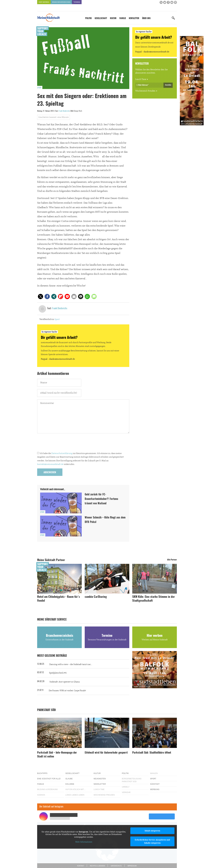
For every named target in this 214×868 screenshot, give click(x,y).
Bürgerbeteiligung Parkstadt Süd (132, 780)
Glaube (69, 779)
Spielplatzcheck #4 (58, 673)
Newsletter (134, 18)
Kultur (113, 18)
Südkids (41, 795)
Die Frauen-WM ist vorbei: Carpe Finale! (67, 691)
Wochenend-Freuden (145, 91)
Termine (77, 2)
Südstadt (155, 784)
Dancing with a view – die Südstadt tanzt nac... (71, 664)
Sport (39, 88)
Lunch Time (141, 79)
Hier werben (44, 2)
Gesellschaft (101, 18)
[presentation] (60, 443)
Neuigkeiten (100, 779)
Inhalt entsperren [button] (152, 831)
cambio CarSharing (96, 597)
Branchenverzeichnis (61, 2)
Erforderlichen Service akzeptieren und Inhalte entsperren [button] (152, 841)
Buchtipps (42, 773)
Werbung (155, 789)
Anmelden (168, 85)
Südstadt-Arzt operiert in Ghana (65, 682)
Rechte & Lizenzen (97, 866)
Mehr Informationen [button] (84, 842)
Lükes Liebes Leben (75, 795)
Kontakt (81, 866)
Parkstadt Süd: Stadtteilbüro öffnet (152, 753)
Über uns (146, 18)
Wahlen (154, 773)
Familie (123, 18)
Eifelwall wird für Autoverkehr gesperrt (106, 753)
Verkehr (126, 792)
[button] (40, 297)
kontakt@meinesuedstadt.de (50, 464)
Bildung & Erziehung (47, 789)
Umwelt (126, 787)
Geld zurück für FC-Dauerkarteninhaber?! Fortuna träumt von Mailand (101, 499)
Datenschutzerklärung (62, 453)
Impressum (132, 866)
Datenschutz (116, 866)
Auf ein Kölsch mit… (75, 789)
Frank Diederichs (64, 111)
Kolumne (70, 784)
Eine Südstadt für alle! (49, 779)
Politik (88, 18)
